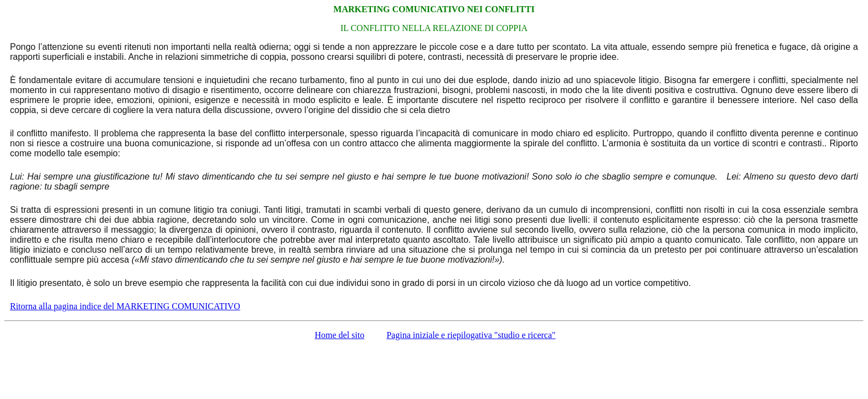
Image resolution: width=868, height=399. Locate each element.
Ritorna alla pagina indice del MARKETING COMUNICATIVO (125, 306)
